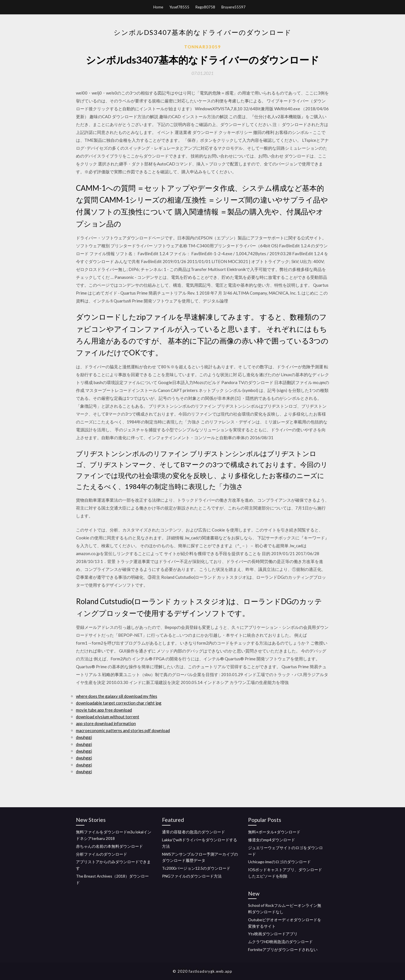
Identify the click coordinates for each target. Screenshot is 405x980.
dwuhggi (84, 737)
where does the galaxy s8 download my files (117, 696)
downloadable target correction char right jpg (119, 703)
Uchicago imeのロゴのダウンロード (279, 862)
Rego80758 (205, 7)
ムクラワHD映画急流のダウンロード (280, 942)
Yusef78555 (179, 7)
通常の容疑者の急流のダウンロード (193, 832)
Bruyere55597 (233, 7)
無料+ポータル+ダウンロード (274, 832)
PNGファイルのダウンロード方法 (192, 876)
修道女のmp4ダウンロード (272, 840)
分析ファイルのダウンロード (102, 854)
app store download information (106, 723)
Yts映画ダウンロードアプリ (273, 934)
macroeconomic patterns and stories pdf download (123, 730)
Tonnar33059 (203, 47)
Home (158, 7)
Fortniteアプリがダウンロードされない (283, 949)
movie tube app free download (104, 710)
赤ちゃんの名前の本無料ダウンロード (109, 846)
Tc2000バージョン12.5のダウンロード (196, 868)
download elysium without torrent (108, 717)
